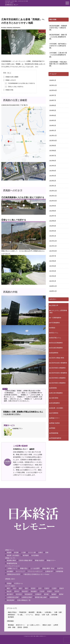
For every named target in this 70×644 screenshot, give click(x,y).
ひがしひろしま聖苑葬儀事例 (58, 312)
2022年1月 (53, 236)
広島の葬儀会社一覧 (24, 600)
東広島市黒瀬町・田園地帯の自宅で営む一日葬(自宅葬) (58, 28)
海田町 (54, 594)
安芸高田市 (28, 594)
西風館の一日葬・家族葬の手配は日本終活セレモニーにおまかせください (23, 413)
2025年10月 (53, 90)
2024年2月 (53, 126)
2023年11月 (53, 136)
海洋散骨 (26, 555)
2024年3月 (53, 120)
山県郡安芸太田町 (13, 597)
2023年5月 (53, 166)
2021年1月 (53, 281)
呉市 (40, 588)
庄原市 (49, 591)
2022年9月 (53, 206)
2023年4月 (53, 171)
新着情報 (54, 388)
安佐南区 (34, 591)
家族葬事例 (55, 353)
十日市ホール (18, 583)
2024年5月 (53, 110)
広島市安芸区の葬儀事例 (59, 373)
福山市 (9, 591)
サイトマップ (20, 571)
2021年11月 (53, 246)
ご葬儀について (12, 568)
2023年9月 (53, 146)
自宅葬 (16, 553)
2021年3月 (53, 271)
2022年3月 (53, 231)
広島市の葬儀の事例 (57, 358)
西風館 (4, 28)
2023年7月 (53, 156)
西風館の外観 (8, 90)
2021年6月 (53, 261)
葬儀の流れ (24, 568)
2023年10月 (53, 141)
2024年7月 (53, 100)
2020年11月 (53, 291)
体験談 (53, 328)
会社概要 (10, 571)
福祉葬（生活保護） (57, 408)
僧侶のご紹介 (47, 625)
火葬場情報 (59, 571)
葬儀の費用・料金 (48, 568)
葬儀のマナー (55, 418)
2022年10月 (53, 201)
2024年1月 (53, 131)
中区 (14, 588)
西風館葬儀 (9, 28)
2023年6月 (53, 161)
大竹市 (57, 591)
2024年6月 (53, 105)
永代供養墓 (35, 555)
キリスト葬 (32, 553)
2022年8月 (53, 211)
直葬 (47, 553)
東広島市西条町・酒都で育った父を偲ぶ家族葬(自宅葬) (58, 37)
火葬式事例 (55, 398)
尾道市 (62, 588)
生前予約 (60, 568)
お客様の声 (55, 305)
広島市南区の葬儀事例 (58, 368)
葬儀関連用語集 (12, 563)
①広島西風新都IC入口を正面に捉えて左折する (20, 83)
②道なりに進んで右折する (14, 87)
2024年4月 (53, 115)
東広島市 (10, 594)
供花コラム (55, 333)
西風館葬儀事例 (16, 28)
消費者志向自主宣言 (13, 574)
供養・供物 (12, 627)
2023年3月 (53, 176)
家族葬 (9, 553)
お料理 (56, 625)
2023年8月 (53, 151)
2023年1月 (53, 186)
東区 (8, 588)
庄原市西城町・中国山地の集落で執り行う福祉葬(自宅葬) (58, 64)
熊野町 (61, 594)
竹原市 (47, 588)
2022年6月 (53, 221)
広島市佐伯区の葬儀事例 (59, 363)
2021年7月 (53, 256)
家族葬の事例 (11, 560)
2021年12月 (53, 241)
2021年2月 (53, 276)
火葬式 (40, 553)
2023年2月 (53, 181)
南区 (20, 588)
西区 (26, 588)
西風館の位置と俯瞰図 (11, 77)
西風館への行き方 (9, 80)
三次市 (42, 591)
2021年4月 (53, 266)
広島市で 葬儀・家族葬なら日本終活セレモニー (38, 636)
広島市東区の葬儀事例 (58, 378)
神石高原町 (11, 600)
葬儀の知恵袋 (55, 423)
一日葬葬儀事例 (56, 318)
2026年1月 (53, 80)
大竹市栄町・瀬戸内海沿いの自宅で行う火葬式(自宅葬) (58, 46)
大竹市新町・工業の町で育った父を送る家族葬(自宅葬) (58, 55)
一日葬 (23, 553)
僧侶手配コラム (56, 338)
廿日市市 (19, 594)
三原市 (54, 588)
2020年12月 (53, 286)
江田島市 (38, 594)
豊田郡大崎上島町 (41, 597)
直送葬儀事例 (55, 403)
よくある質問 (35, 568)
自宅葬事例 (55, 413)
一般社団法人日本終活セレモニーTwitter (36, 574)
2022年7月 (53, 216)
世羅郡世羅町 (54, 597)
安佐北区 (25, 591)
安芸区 (33, 588)
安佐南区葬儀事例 (57, 348)
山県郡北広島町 (27, 597)
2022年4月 (53, 226)
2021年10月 (53, 251)
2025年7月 (53, 95)
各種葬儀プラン (13, 431)
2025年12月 (53, 85)
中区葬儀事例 (55, 323)
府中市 (17, 591)
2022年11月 (53, 196)
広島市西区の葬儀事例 (58, 383)
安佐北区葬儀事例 (57, 343)
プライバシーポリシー (35, 571)
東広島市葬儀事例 (57, 393)
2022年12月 (53, 191)
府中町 (46, 594)
